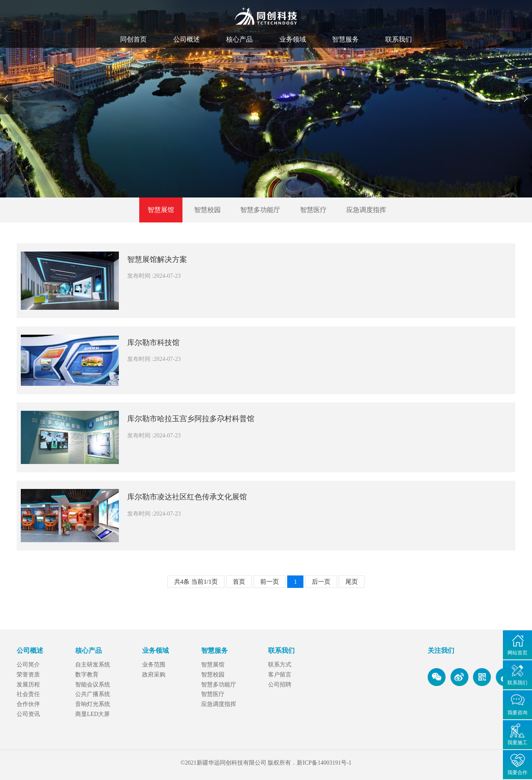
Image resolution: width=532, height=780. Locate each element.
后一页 (321, 582)
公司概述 (187, 39)
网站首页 (517, 653)
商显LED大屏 (92, 714)
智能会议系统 (93, 685)
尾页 (352, 582)
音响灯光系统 (93, 704)
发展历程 (28, 685)
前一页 (270, 582)
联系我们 (399, 39)
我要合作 (517, 773)
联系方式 (280, 665)
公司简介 (28, 665)
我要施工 (517, 743)
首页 (239, 582)
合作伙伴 (28, 704)
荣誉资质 (28, 675)
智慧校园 (207, 210)
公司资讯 (28, 714)
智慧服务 (345, 39)
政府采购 (154, 675)
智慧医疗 (313, 210)
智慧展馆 (161, 210)
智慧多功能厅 (260, 210)
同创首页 (133, 39)
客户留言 (280, 675)
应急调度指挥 (366, 210)
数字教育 (87, 675)
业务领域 (293, 39)
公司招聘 (280, 685)
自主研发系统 (93, 665)
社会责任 (28, 694)
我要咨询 (517, 713)
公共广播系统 (93, 694)
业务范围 (154, 665)
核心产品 (239, 39)
